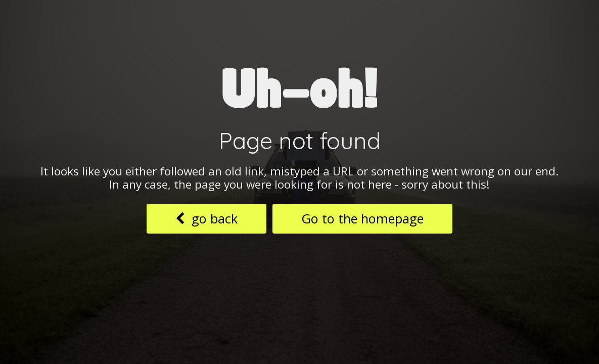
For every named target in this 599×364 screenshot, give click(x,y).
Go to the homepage (362, 218)
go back (206, 218)
